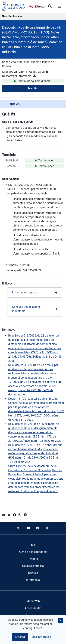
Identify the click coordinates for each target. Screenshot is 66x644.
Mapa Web (33, 601)
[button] (60, 620)
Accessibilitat (33, 608)
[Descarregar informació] (34, 76)
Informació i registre (25, 292)
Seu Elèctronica (12, 16)
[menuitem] (33, 545)
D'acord (20, 637)
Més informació (41, 637)
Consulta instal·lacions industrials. (26, 309)
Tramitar (33, 88)
